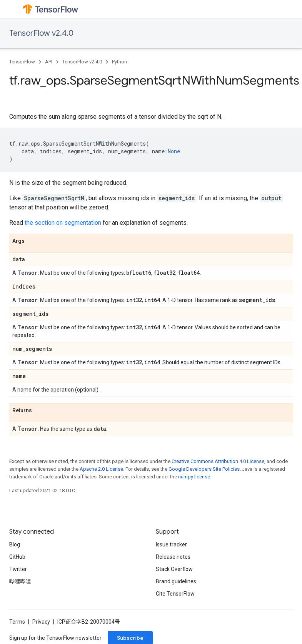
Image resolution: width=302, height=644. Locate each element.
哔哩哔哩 (20, 581)
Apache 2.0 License (101, 469)
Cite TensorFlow (175, 594)
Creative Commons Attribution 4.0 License (218, 461)
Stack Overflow (174, 569)
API (49, 62)
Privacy (41, 622)
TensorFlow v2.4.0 (41, 33)
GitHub (17, 557)
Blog (15, 544)
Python (119, 62)
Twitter (18, 569)
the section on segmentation (63, 223)
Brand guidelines (176, 581)
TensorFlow (22, 62)
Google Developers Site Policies (204, 469)
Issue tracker (171, 544)
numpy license (194, 477)
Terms (17, 622)
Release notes (173, 557)
